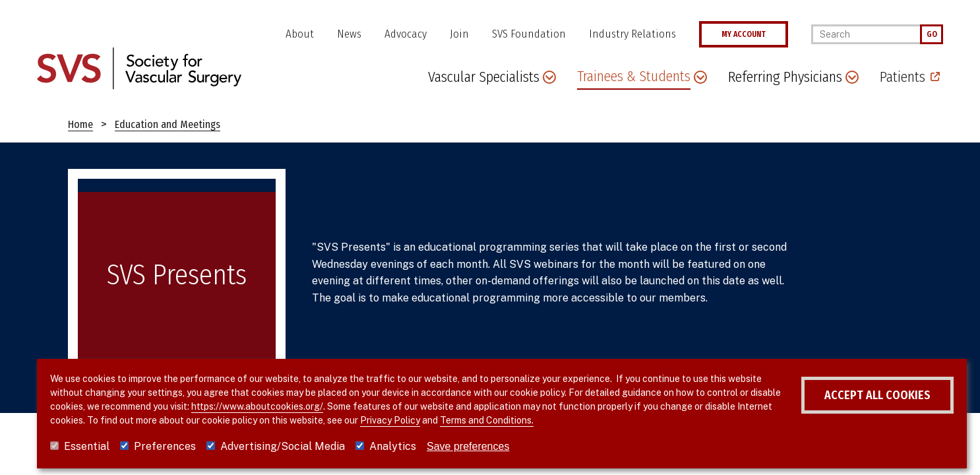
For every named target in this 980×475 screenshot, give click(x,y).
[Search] (866, 34)
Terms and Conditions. (524, 420)
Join (459, 34)
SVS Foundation (529, 34)
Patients (903, 77)
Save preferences (468, 446)
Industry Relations (632, 34)
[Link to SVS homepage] (139, 68)
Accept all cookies (854, 395)
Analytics (393, 446)
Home (80, 124)
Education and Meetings (168, 124)
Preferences (165, 446)
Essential (87, 446)
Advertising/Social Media (283, 446)
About (300, 34)
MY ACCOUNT (744, 34)
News (349, 34)
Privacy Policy (427, 420)
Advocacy (406, 34)
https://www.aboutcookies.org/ (290, 406)
